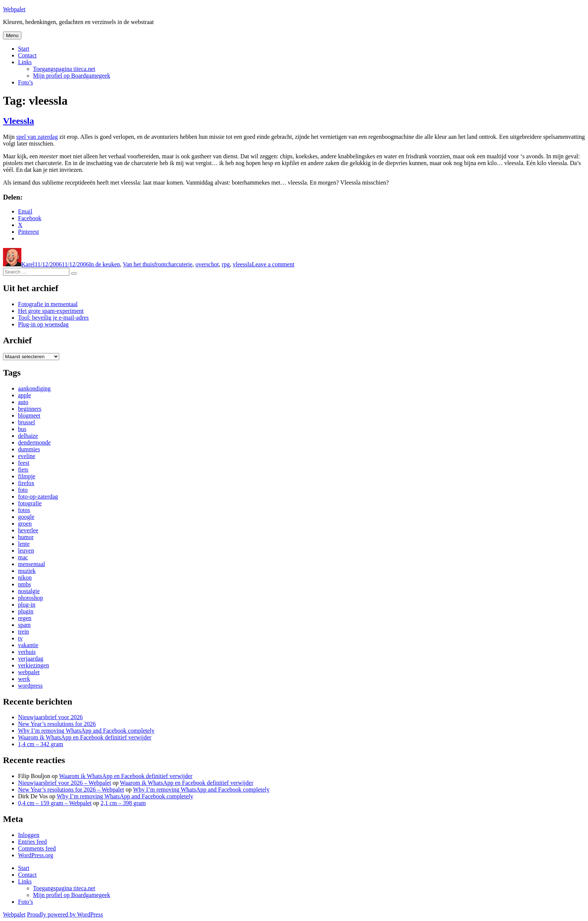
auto (23, 402)
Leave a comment (273, 264)
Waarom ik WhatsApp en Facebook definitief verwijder (85, 737)
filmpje (27, 476)
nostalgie (29, 591)
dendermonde (34, 442)
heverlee (28, 530)
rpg (226, 264)
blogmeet (29, 415)
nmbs (25, 584)
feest (24, 463)
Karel (28, 264)
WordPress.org (36, 855)
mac (23, 557)
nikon (25, 578)
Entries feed (32, 842)
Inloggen (29, 835)
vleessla (242, 264)
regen (25, 618)
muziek (27, 571)
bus (22, 429)
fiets (23, 470)
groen (25, 524)
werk (24, 679)
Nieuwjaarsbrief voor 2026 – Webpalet (64, 783)
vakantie (28, 645)
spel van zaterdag (37, 137)
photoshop (31, 598)
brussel (26, 422)
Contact (27, 55)
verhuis (27, 652)
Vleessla (19, 121)
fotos (24, 510)
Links (25, 62)
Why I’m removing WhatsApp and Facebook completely (86, 731)
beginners (30, 409)
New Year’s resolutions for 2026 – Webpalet (71, 790)
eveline (27, 456)
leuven (26, 551)
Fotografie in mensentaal (48, 304)
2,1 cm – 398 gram (123, 803)
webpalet (29, 672)
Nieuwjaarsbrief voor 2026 (50, 717)
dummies (29, 449)
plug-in (27, 605)
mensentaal (31, 564)
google (26, 517)
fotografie (30, 503)
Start (24, 49)
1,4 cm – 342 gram (40, 744)
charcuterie (179, 264)
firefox (26, 483)
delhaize (28, 436)
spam (24, 625)
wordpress (30, 686)
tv (20, 638)
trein (23, 632)
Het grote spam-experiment (51, 311)
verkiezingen (34, 665)
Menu (12, 35)
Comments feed (37, 848)
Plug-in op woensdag (43, 324)
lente (24, 544)
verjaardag (31, 659)
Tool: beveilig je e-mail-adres (53, 318)
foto (23, 490)
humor (26, 537)
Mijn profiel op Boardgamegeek (72, 76)
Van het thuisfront (144, 264)
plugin (26, 611)
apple (25, 395)
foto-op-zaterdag (38, 497)
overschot (207, 264)
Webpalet (14, 9)
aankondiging (34, 388)
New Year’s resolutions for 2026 (57, 724)
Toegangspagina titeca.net (64, 69)
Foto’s (25, 82)
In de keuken (104, 264)
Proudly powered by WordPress (65, 914)
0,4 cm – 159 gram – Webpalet (55, 803)
